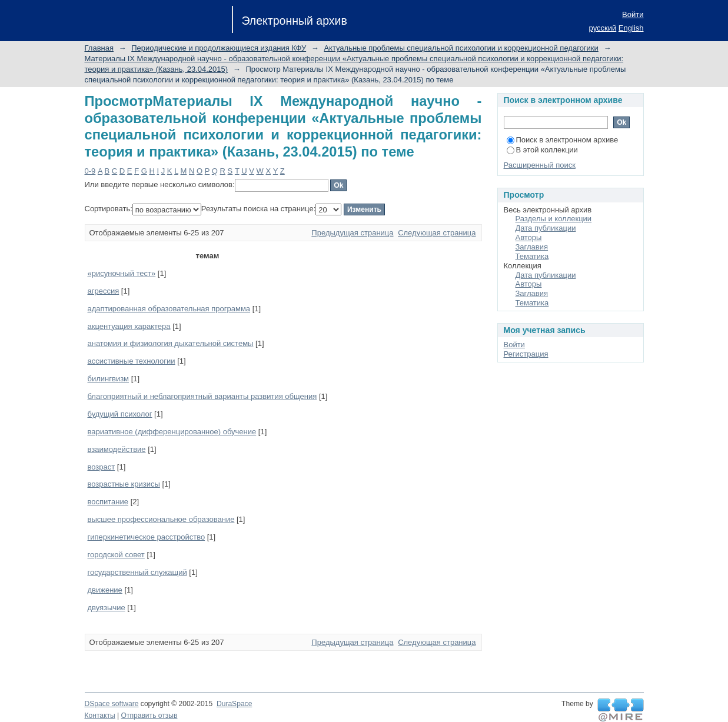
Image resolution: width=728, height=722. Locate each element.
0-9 (90, 171)
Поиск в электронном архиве (563, 140)
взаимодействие (117, 449)
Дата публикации (546, 228)
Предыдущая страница (352, 233)
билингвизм (109, 379)
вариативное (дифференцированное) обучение (172, 432)
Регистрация (526, 354)
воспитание (108, 502)
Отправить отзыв (149, 716)
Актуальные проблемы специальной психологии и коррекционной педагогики (461, 48)
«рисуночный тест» (122, 273)
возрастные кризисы (124, 484)
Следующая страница (437, 233)
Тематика (532, 256)
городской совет (116, 555)
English (631, 28)
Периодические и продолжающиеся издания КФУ (219, 48)
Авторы (529, 237)
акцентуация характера (129, 326)
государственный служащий (137, 572)
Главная (99, 48)
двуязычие (107, 608)
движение (105, 590)
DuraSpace (234, 704)
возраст (102, 467)
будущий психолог (120, 414)
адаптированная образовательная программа (169, 309)
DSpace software (112, 704)
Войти (633, 14)
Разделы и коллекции (554, 219)
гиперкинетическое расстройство (147, 537)
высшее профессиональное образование (161, 519)
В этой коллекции (542, 150)
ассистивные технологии (132, 361)
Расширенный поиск (540, 165)
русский (603, 28)
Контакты (100, 716)
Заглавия (532, 247)
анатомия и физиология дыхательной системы (171, 343)
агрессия (104, 291)
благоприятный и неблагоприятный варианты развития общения (202, 396)
